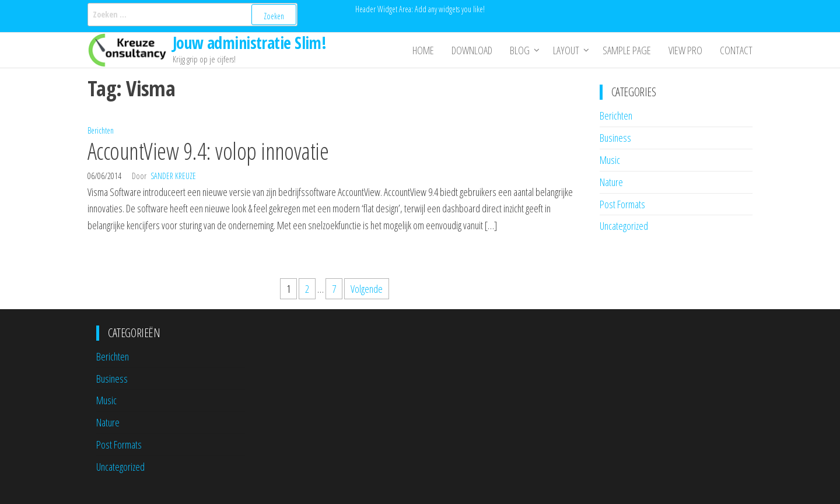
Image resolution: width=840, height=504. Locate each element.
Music (610, 160)
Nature (611, 182)
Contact (736, 50)
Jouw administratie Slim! (250, 43)
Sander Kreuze (173, 176)
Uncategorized (624, 226)
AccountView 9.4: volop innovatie (208, 151)
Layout (566, 50)
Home (423, 50)
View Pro (685, 50)
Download (472, 50)
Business (615, 138)
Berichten (101, 130)
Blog (520, 50)
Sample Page (627, 50)
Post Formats (622, 204)
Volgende (367, 289)
